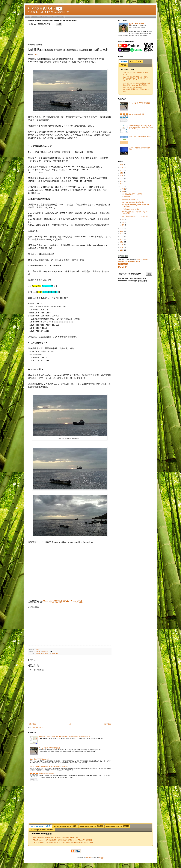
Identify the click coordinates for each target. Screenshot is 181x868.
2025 (122, 168)
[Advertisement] (70, 35)
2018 (122, 181)
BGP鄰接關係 (126, 197)
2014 (122, 231)
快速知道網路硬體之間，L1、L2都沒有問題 (135, 216)
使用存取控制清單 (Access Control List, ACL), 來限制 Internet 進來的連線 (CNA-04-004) (141, 127)
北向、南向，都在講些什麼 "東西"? (140, 137)
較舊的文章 (107, 724)
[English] (123, 267)
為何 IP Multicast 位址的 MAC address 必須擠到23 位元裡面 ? (49, 766)
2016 (122, 187)
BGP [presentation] (140, 61)
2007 (122, 250)
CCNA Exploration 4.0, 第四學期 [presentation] (42, 830)
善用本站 (35, 17)
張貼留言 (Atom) (38, 727)
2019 (122, 178)
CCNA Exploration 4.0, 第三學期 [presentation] (117, 826)
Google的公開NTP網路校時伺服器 (50, 748)
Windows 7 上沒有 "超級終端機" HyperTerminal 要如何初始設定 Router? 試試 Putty (65, 737)
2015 (122, 229)
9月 (123, 220)
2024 (122, 170)
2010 (122, 242)
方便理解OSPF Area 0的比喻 (131, 209)
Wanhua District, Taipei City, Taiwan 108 (47, 653)
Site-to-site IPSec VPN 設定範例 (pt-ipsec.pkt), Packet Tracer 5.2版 (55, 837)
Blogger (102, 858)
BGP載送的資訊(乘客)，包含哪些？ (133, 194)
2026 (122, 165)
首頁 (27, 17)
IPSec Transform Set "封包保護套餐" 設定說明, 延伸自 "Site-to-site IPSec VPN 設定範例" (62, 840)
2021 (122, 173)
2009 (122, 245)
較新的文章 (32, 724)
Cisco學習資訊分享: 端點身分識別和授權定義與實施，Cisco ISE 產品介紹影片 (136, 84)
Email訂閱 (44, 17)
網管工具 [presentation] (124, 65)
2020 (122, 176)
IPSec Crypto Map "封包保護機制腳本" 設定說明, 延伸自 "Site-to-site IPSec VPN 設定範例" (63, 843)
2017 (122, 184)
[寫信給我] (123, 264)
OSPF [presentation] (132, 61)
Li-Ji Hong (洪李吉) (138, 24)
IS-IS (36, 55)
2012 (122, 237)
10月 (124, 192)
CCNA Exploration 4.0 (56, 16)
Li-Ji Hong (38, 651)
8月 (123, 222)
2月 (123, 225)
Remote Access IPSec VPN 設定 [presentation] (65, 826)
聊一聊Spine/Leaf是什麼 (47, 774)
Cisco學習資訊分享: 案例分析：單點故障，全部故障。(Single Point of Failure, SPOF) (136, 79)
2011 (122, 239)
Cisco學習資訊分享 (45, 8)
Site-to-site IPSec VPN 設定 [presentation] (40, 826)
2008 (122, 247)
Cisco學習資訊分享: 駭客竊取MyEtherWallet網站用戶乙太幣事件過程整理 (136, 90)
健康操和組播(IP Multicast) (130, 199)
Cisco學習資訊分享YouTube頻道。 (63, 601)
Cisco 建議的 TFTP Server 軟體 (40, 759)
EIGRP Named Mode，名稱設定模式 (133, 202)
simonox (89, 858)
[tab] (124, 62)
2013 (122, 234)
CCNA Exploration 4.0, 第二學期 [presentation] (91, 826)
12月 (124, 189)
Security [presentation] (124, 61)
